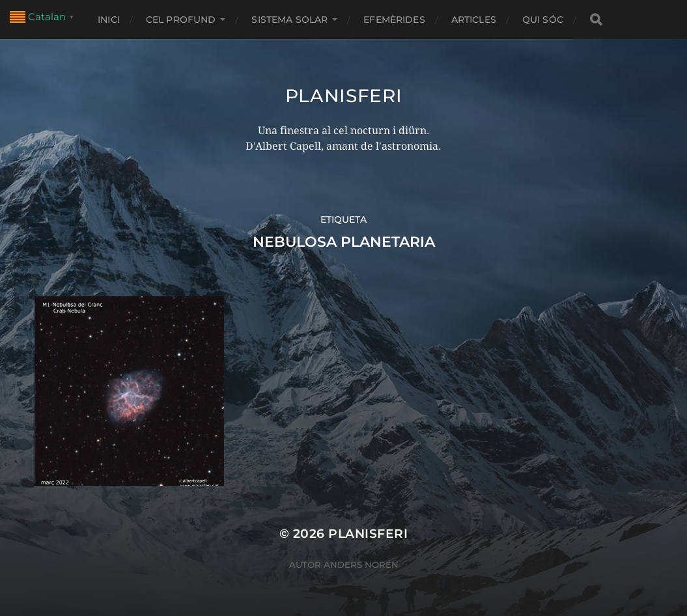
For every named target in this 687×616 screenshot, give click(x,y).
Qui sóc (543, 20)
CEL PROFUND (181, 20)
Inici (109, 20)
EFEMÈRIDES (394, 20)
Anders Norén (361, 565)
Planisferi (344, 96)
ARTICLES (474, 20)
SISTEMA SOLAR (289, 20)
